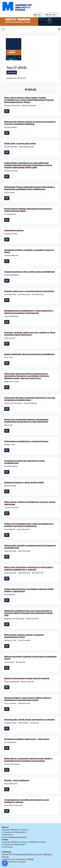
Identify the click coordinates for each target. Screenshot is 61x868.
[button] (5, 863)
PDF (7, 111)
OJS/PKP (22, 862)
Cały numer (12, 72)
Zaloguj (38, 15)
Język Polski (51, 15)
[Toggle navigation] (3, 29)
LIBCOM (31, 859)
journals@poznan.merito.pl (17, 837)
